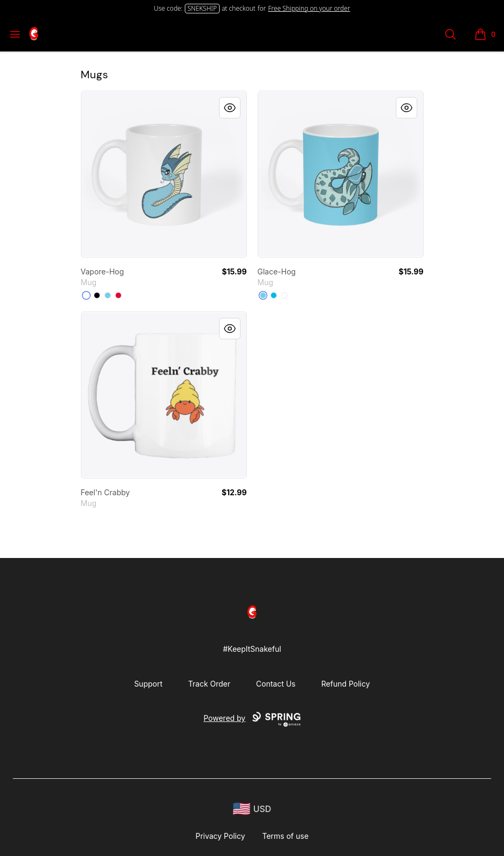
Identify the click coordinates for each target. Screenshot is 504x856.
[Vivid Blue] (274, 295)
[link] (164, 174)
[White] (86, 295)
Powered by (252, 719)
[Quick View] (230, 108)
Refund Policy (346, 684)
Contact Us (276, 684)
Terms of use (286, 836)
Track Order (209, 684)
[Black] (97, 295)
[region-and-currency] (252, 809)
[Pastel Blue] (108, 295)
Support (148, 684)
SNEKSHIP (202, 8)
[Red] (118, 295)
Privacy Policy (220, 836)
